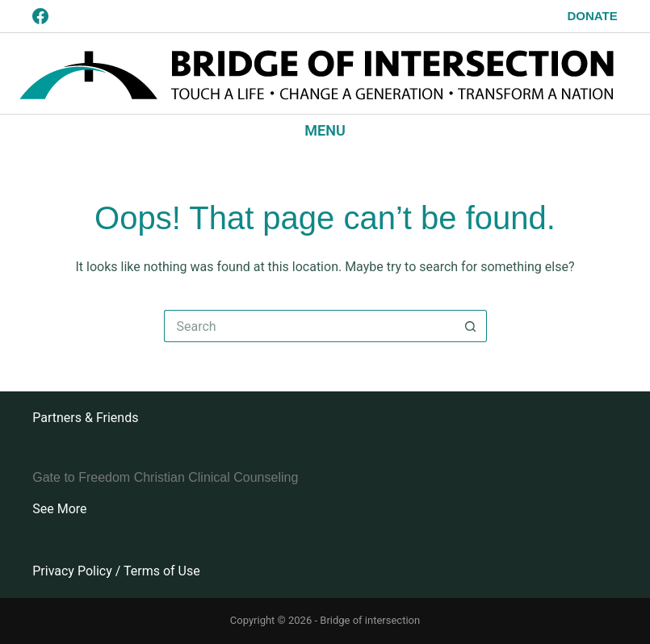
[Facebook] (40, 16)
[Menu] (325, 131)
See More (59, 509)
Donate (593, 16)
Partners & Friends (85, 418)
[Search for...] (309, 326)
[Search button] (471, 326)
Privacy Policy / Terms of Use (116, 571)
